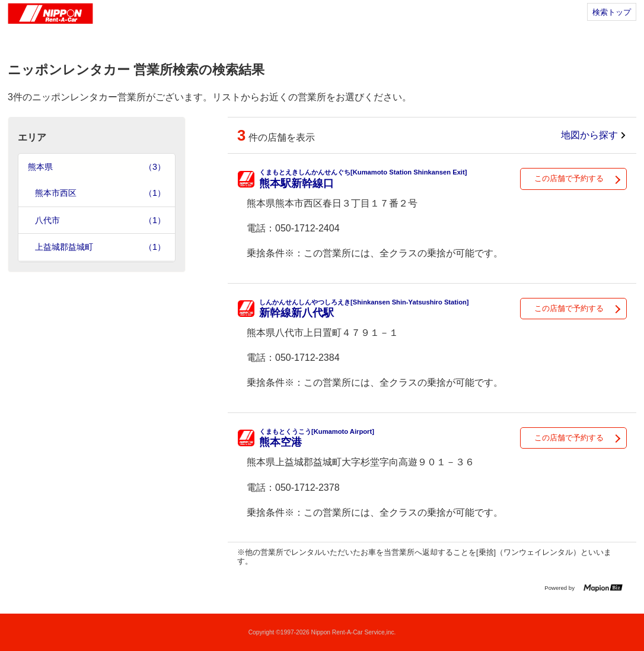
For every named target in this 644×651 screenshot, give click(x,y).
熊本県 (97, 167)
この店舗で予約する (569, 178)
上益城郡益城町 (100, 247)
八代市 (100, 220)
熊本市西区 (100, 193)
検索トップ (612, 12)
